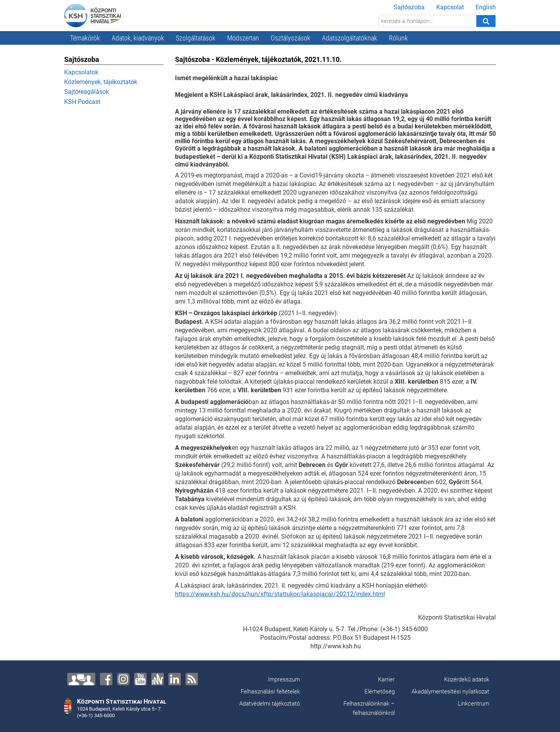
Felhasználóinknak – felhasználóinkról (369, 708)
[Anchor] (157, 679)
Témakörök (85, 38)
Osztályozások (290, 38)
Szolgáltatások (196, 38)
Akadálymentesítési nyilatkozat (450, 692)
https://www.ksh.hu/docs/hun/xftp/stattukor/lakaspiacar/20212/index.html (280, 594)
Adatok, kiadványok (138, 38)
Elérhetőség (380, 692)
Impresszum (284, 679)
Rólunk (398, 38)
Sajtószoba (409, 7)
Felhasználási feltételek (270, 692)
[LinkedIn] (175, 679)
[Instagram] (123, 679)
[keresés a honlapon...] (427, 21)
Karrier (386, 679)
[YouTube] (140, 679)
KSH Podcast (82, 102)
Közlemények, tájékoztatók (101, 82)
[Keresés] (486, 21)
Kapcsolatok (81, 72)
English (486, 7)
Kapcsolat (450, 7)
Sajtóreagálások (87, 92)
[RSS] (192, 679)
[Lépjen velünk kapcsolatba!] (81, 679)
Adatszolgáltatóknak (350, 38)
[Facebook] (106, 679)
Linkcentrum (473, 704)
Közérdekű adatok (467, 679)
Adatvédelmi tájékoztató (269, 704)
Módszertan (243, 38)
